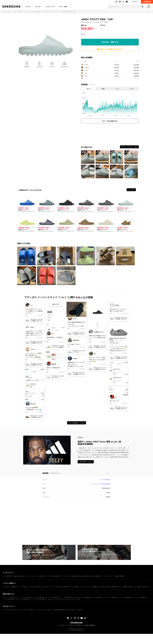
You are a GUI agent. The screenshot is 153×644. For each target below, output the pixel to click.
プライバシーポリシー (109, 576)
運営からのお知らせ (106, 587)
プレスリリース (67, 576)
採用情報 (122, 576)
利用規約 (113, 587)
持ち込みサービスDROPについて (64, 587)
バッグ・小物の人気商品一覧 (67, 597)
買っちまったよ (114, 401)
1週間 (103, 89)
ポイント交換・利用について (37, 587)
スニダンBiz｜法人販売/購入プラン (54, 576)
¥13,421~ (110, 42)
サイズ (83, 34)
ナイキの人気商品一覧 (97, 597)
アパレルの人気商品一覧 (39, 597)
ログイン (135, 2)
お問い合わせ (146, 587)
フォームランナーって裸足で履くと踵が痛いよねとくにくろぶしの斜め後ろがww (34, 355)
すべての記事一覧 (78, 610)
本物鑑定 (27, 67)
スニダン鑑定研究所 (8, 576)
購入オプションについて (50, 587)
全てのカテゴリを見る (64, 599)
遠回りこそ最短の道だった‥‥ (54, 369)
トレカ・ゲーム (50, 7)
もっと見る (131, 190)
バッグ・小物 (63, 7)
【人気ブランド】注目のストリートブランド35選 (14, 610)
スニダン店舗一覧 (41, 576)
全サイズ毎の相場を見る (110, 121)
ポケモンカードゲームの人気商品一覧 (83, 597)
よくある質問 (75, 587)
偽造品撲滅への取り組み (19, 576)
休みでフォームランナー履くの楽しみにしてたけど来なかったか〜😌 (97, 360)
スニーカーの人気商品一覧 (26, 597)
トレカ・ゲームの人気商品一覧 (52, 597)
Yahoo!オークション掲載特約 (135, 587)
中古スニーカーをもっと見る (129, 147)
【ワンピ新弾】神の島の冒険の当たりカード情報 (62, 610)
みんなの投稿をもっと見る (77, 423)
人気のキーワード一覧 (53, 599)
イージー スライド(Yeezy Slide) (101, 484)
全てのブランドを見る (75, 599)
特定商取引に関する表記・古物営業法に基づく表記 (83, 576)
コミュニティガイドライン (85, 587)
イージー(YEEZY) (105, 480)
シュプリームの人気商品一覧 (125, 597)
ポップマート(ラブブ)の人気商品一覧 (39, 599)
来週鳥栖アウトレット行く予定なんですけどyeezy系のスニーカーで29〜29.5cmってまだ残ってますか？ (76, 365)
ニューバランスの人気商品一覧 (140, 597)
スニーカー (38, 7)
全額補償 (39, 67)
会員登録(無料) (147, 2)
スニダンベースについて (31, 576)
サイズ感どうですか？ (74, 344)
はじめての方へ (7, 587)
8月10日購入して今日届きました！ (55, 338)
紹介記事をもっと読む (86, 462)
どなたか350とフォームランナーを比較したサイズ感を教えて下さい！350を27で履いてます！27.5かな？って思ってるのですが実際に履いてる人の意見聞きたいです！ (34, 311)
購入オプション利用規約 (122, 587)
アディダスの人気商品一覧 (9, 599)
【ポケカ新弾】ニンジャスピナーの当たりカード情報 (38, 610)
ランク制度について (25, 587)
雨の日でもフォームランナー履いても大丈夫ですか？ (118, 310)
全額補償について (96, 587)
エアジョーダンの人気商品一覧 (111, 597)
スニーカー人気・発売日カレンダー (11, 597)
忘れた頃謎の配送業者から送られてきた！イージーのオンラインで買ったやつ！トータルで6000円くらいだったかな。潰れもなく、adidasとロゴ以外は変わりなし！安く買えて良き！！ (76, 324)
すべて (89, 89)
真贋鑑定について (15, 587)
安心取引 (52, 67)
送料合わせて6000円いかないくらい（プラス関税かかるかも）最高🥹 (97, 338)
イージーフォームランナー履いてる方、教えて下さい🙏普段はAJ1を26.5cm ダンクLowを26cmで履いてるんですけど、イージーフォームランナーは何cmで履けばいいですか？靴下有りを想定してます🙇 (119, 349)
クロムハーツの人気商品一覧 (23, 599)
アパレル (28, 7)
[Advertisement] (110, 133)
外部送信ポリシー (99, 576)
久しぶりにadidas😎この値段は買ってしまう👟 (34, 408)
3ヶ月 (132, 89)
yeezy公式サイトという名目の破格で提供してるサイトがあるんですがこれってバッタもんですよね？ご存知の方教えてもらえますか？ (34, 333)
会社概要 (117, 576)
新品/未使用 (65, 67)
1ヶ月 (117, 89)
